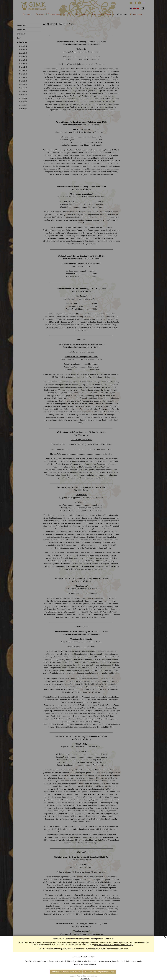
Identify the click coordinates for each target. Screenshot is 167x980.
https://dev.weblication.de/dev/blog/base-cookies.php (114, 945)
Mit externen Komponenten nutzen (66, 972)
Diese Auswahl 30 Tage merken (84, 976)
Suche (144, 3)
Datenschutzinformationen (85, 964)
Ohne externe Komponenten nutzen (100, 972)
